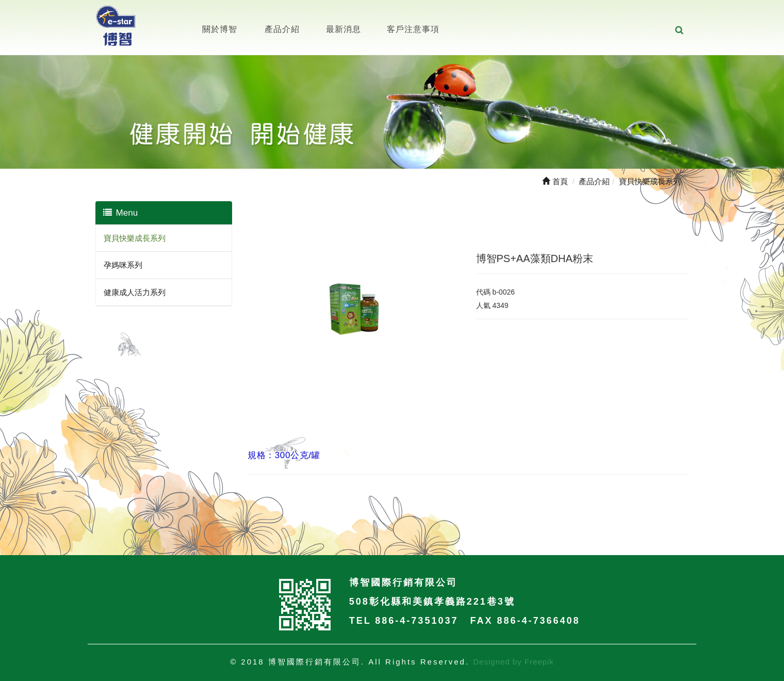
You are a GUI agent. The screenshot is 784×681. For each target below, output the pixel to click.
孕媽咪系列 (123, 265)
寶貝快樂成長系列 (135, 238)
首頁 (555, 181)
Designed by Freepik (513, 662)
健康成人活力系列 (135, 292)
